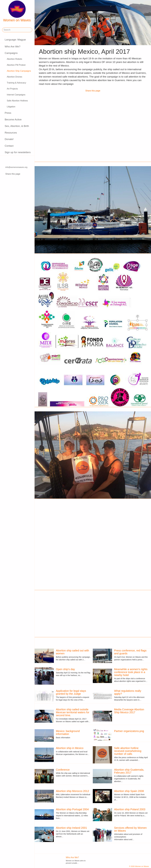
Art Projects (12, 89)
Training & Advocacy (16, 83)
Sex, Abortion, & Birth (17, 126)
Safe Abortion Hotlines (17, 101)
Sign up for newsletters (18, 152)
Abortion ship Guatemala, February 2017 (129, 771)
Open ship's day (65, 669)
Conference (63, 770)
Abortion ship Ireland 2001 (72, 828)
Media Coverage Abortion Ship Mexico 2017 (129, 711)
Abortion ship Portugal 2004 (72, 809)
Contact (9, 146)
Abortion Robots (14, 59)
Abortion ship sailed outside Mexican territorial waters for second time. (73, 712)
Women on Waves (17, 11)
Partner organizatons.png (129, 731)
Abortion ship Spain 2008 (129, 791)
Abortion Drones (14, 77)
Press (8, 113)
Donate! (9, 139)
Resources (11, 133)
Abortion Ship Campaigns (19, 71)
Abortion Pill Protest (16, 65)
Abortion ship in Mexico (70, 748)
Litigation (11, 107)
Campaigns (11, 53)
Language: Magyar (15, 40)
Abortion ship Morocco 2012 (73, 791)
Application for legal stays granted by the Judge (71, 692)
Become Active (13, 119)
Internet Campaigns (16, 95)
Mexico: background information (68, 733)
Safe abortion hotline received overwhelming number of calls (128, 751)
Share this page (13, 174)
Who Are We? (12, 47)
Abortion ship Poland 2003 (130, 809)
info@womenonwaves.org (16, 167)
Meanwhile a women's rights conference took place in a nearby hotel (131, 672)
